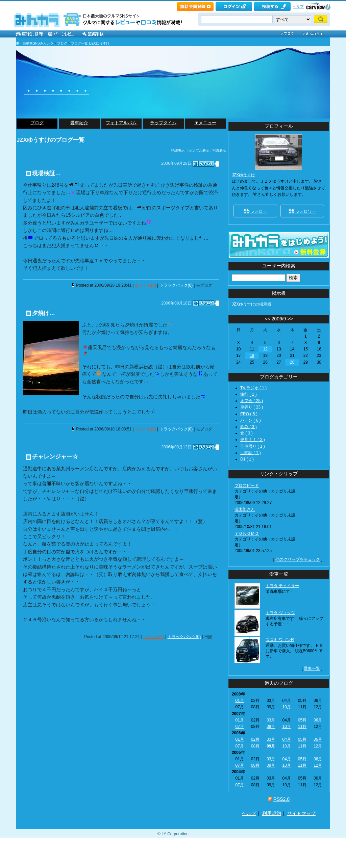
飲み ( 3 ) (249, 427)
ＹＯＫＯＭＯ (247, 533)
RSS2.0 (281, 799)
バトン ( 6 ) (251, 420)
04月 (286, 739)
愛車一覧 (312, 668)
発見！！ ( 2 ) (253, 440)
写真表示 (219, 150)
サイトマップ (301, 813)
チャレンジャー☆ (55, 457)
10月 (286, 707)
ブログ (62, 43)
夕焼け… (44, 313)
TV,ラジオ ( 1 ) (253, 388)
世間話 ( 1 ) (251, 453)
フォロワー (302, 211)
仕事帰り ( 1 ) (253, 446)
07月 (239, 727)
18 (252, 356)
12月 (318, 746)
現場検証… (46, 173)
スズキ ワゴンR (280, 640)
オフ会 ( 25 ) (252, 401)
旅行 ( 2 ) (249, 394)
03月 (271, 720)
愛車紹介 (79, 123)
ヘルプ (298, 6)
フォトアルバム (121, 123)
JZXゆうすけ (243, 175)
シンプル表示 (199, 150)
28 (292, 362)
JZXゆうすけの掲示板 (252, 304)
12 (265, 349)
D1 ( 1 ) (247, 459)
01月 (239, 701)
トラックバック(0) (176, 285)
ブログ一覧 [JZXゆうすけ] (91, 43)
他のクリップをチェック (298, 559)
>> (290, 319)
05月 (302, 720)
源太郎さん (245, 509)
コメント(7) (154, 637)
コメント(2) (145, 429)
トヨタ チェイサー (282, 586)
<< (267, 319)
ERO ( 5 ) (249, 414)
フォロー (255, 211)
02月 (255, 739)
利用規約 (272, 813)
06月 (318, 720)
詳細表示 (178, 150)
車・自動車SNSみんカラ (35, 43)
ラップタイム (163, 123)
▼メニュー (205, 123)
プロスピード (247, 485)
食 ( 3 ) (246, 433)
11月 (302, 727)
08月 (255, 746)
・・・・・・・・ (57, 91)
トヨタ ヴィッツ (280, 613)
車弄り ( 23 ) (252, 407)
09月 (271, 727)
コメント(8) (145, 285)
